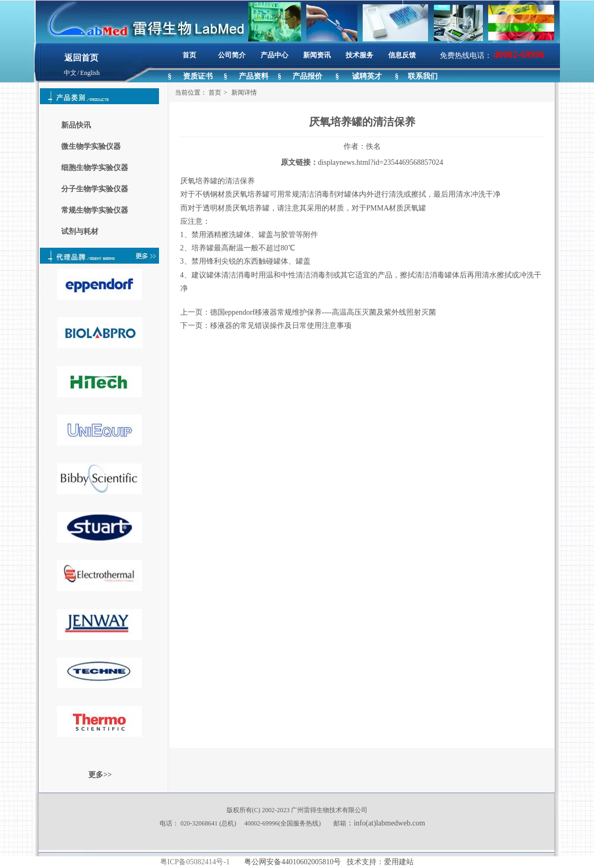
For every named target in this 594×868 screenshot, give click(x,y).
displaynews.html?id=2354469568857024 (380, 162)
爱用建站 (399, 862)
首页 (215, 92)
